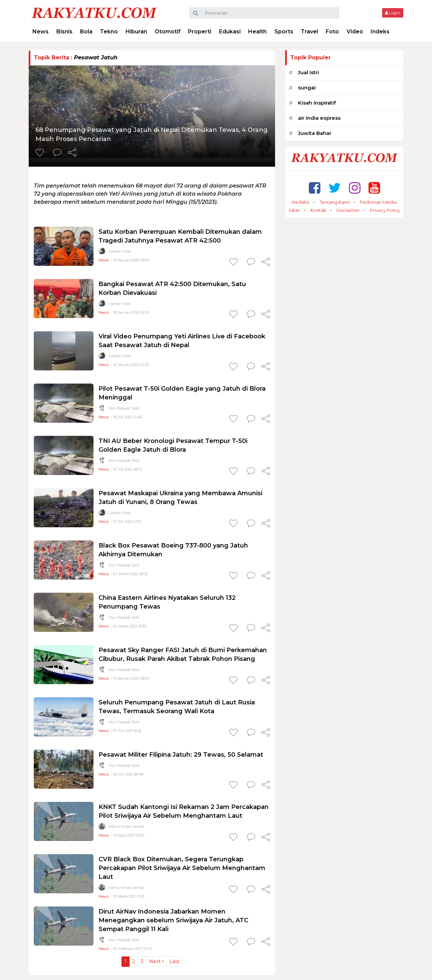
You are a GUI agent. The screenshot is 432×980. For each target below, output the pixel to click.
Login (393, 13)
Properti (200, 32)
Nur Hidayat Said (124, 408)
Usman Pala (120, 251)
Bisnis (64, 32)
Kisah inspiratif (317, 103)
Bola (86, 32)
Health (257, 32)
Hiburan (136, 32)
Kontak (318, 210)
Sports (284, 32)
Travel (309, 32)
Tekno (109, 32)
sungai (307, 88)
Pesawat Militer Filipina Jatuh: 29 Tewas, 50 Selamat (181, 755)
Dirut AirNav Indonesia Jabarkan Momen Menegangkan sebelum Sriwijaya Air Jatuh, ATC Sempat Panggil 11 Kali (173, 920)
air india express (319, 118)
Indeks (380, 32)
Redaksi (301, 202)
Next (156, 961)
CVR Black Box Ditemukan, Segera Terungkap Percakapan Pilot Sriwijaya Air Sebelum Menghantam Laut (182, 868)
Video (355, 32)
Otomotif (168, 32)
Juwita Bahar (315, 133)
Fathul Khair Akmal (126, 827)
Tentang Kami (335, 202)
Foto (332, 32)
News (40, 32)
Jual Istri (308, 72)
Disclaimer (348, 210)
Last (174, 961)
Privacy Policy (385, 210)
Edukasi (230, 32)
